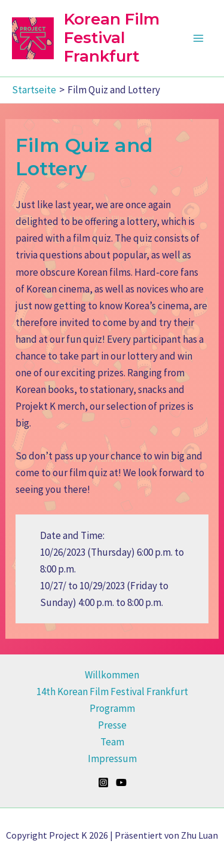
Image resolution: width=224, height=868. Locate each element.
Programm (112, 708)
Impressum (112, 759)
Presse (112, 725)
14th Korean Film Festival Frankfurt (112, 692)
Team (112, 742)
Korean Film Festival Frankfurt (112, 38)
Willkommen (112, 675)
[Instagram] (103, 782)
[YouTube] (121, 782)
